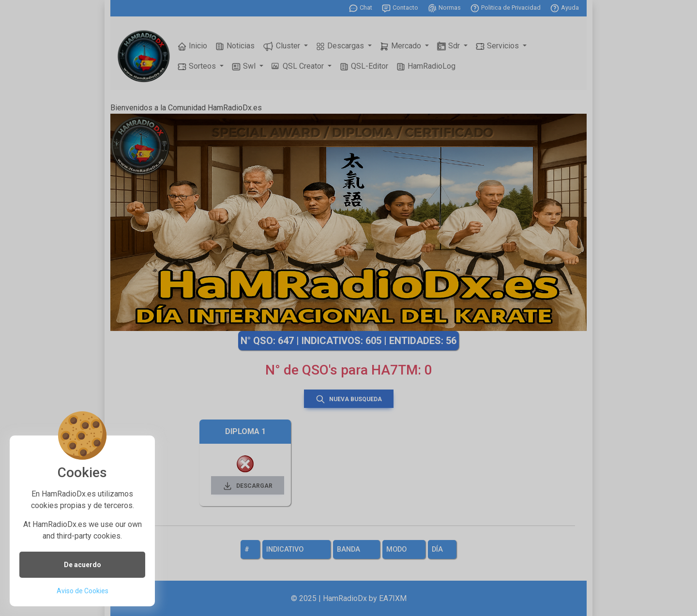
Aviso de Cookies (83, 591)
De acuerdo (83, 565)
